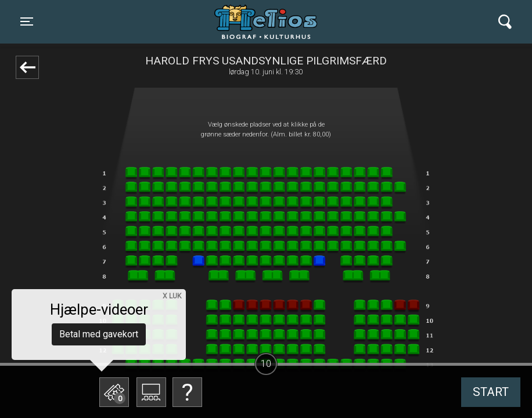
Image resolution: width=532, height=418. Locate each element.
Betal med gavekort (99, 334)
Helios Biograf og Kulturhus (255, 21)
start (491, 392)
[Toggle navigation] (27, 21)
